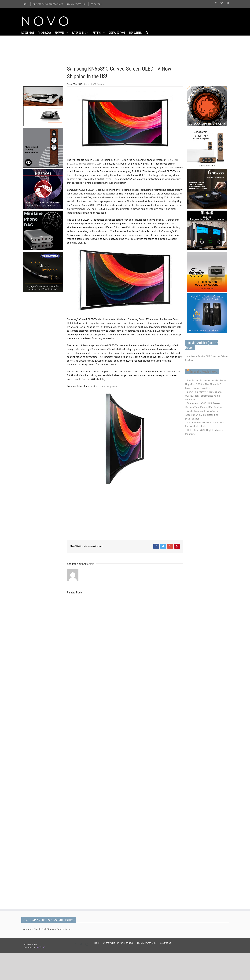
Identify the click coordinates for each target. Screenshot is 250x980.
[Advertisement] (171, 21)
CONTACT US (166, 943)
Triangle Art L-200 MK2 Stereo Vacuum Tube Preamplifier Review (203, 405)
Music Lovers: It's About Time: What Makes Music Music (205, 424)
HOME (97, 943)
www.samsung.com (106, 386)
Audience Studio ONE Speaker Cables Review (206, 358)
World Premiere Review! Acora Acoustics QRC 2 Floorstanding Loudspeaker (202, 415)
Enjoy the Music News (203, 372)
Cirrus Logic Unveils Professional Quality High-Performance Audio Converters (204, 396)
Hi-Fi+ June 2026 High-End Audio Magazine (204, 432)
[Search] (147, 32)
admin (91, 564)
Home (87, 84)
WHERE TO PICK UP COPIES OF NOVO (118, 943)
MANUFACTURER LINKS (147, 943)
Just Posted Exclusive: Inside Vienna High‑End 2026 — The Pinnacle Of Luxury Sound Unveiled (206, 384)
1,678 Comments (98, 84)
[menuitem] (26, 4)
